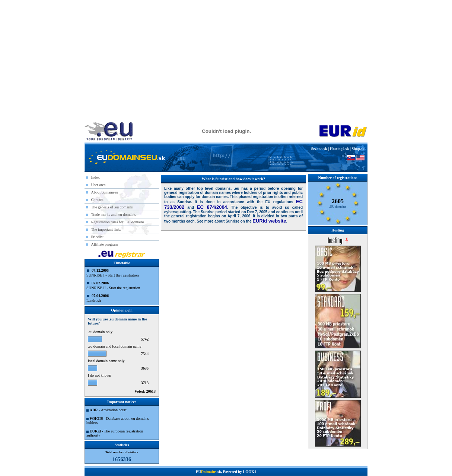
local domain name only (106, 361)
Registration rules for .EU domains (118, 222)
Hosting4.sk (339, 149)
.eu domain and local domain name (114, 346)
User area (98, 185)
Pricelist (98, 237)
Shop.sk (358, 149)
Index (96, 177)
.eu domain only (100, 332)
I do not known (99, 375)
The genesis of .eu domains (112, 207)
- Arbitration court (108, 410)
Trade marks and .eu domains (114, 215)
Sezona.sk (319, 149)
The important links (106, 229)
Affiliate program (105, 244)
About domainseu (105, 192)
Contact (97, 200)
